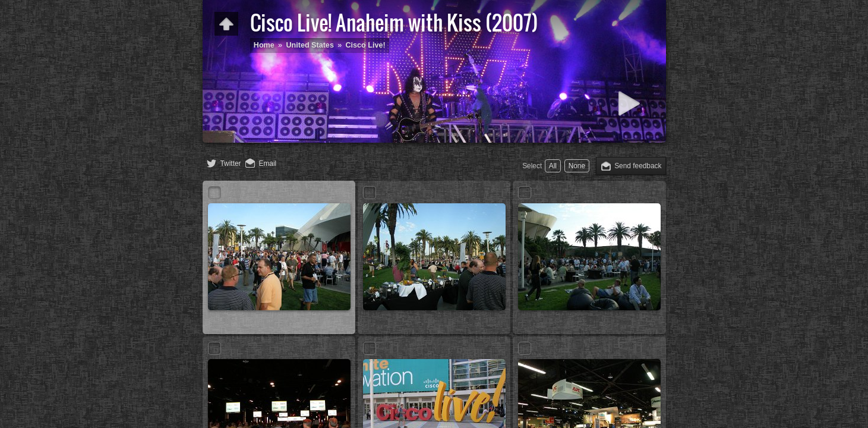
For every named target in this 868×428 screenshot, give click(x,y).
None (577, 166)
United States (310, 45)
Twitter (231, 163)
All (553, 166)
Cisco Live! (366, 45)
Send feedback (638, 166)
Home (264, 45)
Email (268, 163)
